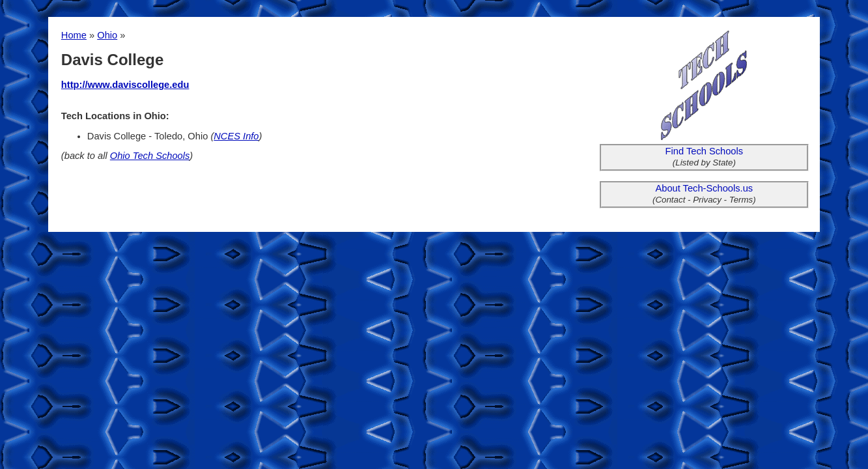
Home (74, 35)
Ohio (107, 35)
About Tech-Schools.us (705, 188)
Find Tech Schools (705, 151)
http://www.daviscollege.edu (125, 85)
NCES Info (236, 136)
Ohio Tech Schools (150, 156)
